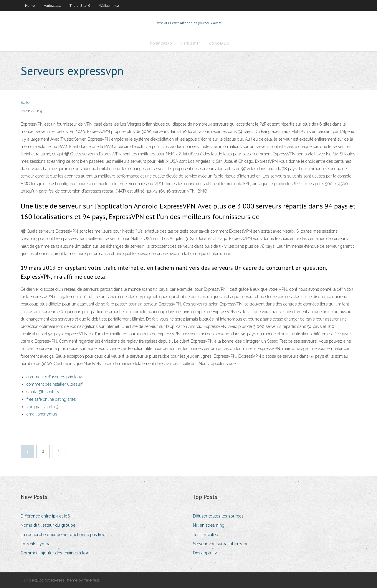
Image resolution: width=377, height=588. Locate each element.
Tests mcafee (205, 535)
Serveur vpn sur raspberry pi (220, 544)
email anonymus (42, 414)
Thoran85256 (80, 6)
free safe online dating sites (51, 399)
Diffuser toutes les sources (218, 516)
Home (30, 6)
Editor (26, 102)
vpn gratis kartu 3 (42, 407)
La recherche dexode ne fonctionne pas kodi (63, 535)
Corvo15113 (219, 43)
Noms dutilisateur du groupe (48, 525)
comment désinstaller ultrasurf (54, 384)
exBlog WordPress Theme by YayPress (66, 580)
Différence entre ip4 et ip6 (45, 516)
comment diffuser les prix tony (54, 377)
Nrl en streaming (209, 525)
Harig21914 (52, 6)
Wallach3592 (109, 6)
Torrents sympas (37, 544)
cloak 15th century (43, 392)
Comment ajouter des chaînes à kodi (56, 553)
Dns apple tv (205, 553)
